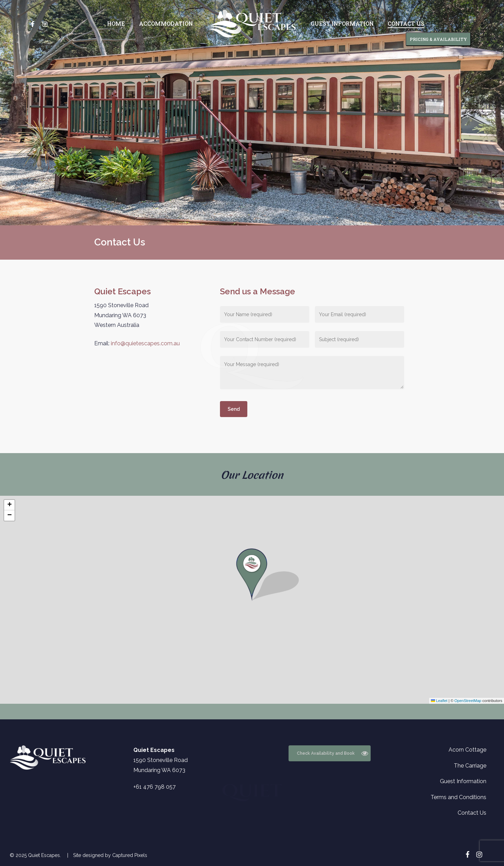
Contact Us (472, 813)
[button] (252, 600)
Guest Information (463, 781)
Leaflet (439, 701)
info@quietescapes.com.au (145, 343)
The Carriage (470, 766)
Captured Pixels (130, 855)
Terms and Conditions (458, 797)
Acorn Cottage (467, 750)
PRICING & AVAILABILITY (438, 39)
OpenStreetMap (468, 701)
